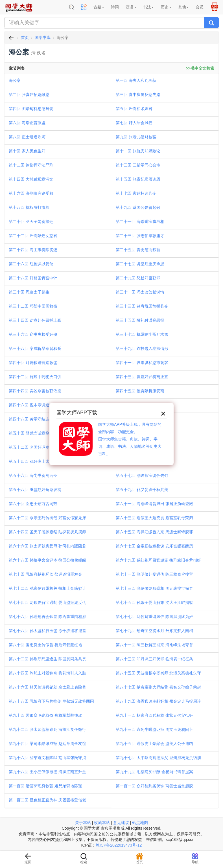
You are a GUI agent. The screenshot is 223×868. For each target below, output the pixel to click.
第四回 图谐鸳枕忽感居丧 (31, 109)
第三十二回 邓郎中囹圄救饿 (33, 306)
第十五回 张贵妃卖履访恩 (138, 179)
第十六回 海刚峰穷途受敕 (31, 193)
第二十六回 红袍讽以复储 (31, 264)
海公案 (15, 80)
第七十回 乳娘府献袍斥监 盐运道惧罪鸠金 (45, 574)
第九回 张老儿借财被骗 (136, 137)
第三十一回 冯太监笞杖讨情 (140, 292)
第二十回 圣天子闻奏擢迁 (31, 222)
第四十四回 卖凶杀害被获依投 (35, 391)
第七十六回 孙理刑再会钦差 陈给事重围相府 (47, 617)
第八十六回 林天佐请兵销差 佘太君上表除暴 (47, 687)
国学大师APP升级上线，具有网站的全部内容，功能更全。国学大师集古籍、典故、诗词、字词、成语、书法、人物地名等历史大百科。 (130, 439)
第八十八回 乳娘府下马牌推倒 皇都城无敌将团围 (51, 701)
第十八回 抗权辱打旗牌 (29, 207)
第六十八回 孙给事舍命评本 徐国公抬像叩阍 (47, 560)
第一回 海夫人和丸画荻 (136, 80)
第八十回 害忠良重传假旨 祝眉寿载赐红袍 (45, 645)
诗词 (115, 7)
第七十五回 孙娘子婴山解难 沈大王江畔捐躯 (154, 602)
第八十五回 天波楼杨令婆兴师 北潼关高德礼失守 (158, 673)
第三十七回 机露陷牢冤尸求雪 (142, 334)
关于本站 (83, 823)
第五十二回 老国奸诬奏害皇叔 (35, 447)
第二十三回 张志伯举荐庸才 (140, 236)
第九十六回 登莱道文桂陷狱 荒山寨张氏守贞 (47, 758)
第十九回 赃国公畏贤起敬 (138, 207)
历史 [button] (166, 7)
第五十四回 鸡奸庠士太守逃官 (35, 461)
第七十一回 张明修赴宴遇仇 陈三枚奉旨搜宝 (154, 574)
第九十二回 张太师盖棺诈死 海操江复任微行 (47, 729)
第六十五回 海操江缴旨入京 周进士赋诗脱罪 (154, 532)
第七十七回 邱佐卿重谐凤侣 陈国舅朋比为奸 (154, 617)
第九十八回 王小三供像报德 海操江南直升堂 (47, 772)
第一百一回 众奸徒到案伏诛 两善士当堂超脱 (154, 786)
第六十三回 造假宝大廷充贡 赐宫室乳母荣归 (154, 518)
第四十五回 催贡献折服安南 (140, 391)
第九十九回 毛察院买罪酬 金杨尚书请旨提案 (154, 772)
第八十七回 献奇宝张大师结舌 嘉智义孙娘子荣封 (158, 687)
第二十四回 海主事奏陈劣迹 (33, 250)
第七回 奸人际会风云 (134, 123)
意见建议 (121, 823)
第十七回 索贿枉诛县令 (136, 193)
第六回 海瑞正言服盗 (27, 123)
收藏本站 (102, 823)
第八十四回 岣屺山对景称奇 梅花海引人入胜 (47, 673)
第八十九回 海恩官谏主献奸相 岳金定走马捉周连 (158, 701)
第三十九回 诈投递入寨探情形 (142, 348)
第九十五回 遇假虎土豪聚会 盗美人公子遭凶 (154, 744)
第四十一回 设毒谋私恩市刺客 (142, 363)
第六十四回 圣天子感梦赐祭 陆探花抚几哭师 (47, 532)
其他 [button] (183, 7)
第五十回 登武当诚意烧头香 (33, 433)
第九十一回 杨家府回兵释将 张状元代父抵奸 (154, 715)
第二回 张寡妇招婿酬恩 (29, 95)
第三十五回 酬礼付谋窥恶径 (140, 320)
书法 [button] (148, 7)
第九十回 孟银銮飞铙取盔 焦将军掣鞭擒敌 (45, 715)
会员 (200, 7)
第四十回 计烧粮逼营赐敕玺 (33, 363)
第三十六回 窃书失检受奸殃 (33, 334)
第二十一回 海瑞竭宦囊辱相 (140, 222)
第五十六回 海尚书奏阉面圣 (33, 475)
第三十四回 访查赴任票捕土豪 (35, 320)
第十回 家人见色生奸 (27, 151)
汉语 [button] (131, 7)
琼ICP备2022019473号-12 (119, 845)
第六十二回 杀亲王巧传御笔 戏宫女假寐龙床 (47, 518)
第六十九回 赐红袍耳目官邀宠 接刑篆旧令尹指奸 (158, 560)
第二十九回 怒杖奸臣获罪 (138, 278)
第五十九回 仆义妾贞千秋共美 (142, 490)
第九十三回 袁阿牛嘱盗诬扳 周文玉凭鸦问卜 (154, 729)
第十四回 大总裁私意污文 (31, 179)
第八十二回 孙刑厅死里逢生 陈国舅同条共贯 (47, 659)
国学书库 (43, 38)
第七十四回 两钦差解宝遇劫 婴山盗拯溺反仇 (47, 602)
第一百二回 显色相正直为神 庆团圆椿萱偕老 (47, 800)
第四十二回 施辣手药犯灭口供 (35, 377)
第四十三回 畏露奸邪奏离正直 (142, 377)
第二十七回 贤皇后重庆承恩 (140, 264)
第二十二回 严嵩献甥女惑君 (33, 236)
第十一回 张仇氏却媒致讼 (138, 151)
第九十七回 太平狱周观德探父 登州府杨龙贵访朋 (158, 758)
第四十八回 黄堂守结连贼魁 (33, 419)
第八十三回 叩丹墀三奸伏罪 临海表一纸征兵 (154, 659)
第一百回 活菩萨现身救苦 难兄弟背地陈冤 (45, 786)
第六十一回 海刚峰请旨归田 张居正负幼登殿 (154, 504)
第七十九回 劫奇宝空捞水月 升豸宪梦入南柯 (154, 631)
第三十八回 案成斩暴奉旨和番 (35, 348)
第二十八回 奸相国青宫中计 (33, 278)
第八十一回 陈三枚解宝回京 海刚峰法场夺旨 (154, 645)
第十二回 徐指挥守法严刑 (31, 165)
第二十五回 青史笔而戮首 (138, 250)
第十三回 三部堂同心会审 (138, 165)
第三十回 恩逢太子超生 (29, 292)
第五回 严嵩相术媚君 (134, 109)
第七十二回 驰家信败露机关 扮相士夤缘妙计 (47, 588)
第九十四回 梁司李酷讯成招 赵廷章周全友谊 (47, 744)
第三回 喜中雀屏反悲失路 (138, 95)
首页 (25, 38)
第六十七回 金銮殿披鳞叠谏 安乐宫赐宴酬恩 (154, 546)
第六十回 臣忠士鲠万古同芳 (33, 504)
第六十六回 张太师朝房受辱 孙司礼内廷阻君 (47, 546)
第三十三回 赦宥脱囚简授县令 (142, 306)
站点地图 (140, 823)
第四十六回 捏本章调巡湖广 (33, 405)
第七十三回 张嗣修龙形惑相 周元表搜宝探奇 (154, 588)
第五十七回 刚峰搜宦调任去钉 (142, 475)
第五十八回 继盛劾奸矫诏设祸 (35, 490)
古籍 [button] (99, 7)
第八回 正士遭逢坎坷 (27, 137)
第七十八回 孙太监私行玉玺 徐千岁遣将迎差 (47, 631)
